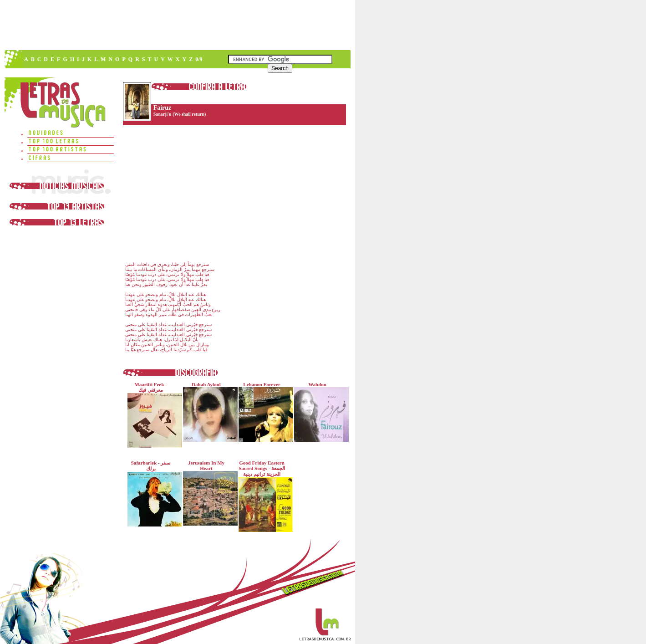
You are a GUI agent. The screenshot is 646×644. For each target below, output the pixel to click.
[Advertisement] (177, 25)
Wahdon (319, 412)
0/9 (199, 59)
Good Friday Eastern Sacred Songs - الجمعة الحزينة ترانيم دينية (264, 496)
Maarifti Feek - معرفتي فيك (153, 415)
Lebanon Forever (264, 412)
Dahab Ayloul (208, 412)
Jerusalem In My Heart (208, 493)
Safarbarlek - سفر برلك (153, 493)
